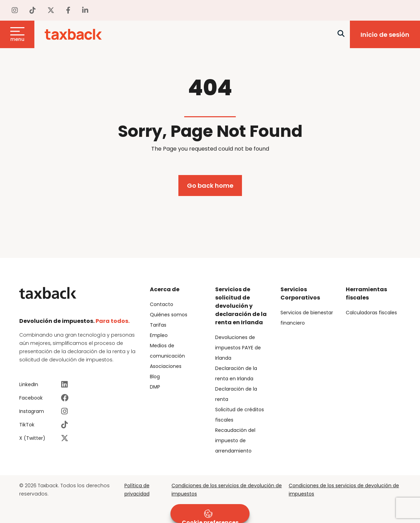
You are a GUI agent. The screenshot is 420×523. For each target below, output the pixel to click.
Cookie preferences (210, 516)
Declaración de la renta (236, 394)
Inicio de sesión (385, 35)
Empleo (159, 335)
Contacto (162, 304)
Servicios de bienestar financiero (307, 318)
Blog (155, 377)
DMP (155, 387)
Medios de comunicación (167, 351)
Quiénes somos (169, 315)
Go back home (210, 186)
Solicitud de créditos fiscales (240, 415)
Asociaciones (166, 366)
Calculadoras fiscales (371, 313)
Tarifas (158, 325)
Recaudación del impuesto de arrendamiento (235, 440)
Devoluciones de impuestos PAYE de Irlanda (238, 348)
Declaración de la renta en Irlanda (236, 373)
